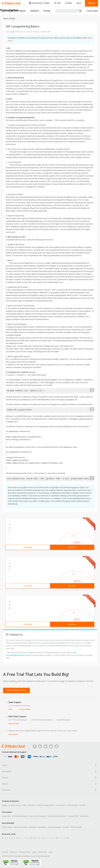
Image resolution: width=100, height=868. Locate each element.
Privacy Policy (25, 852)
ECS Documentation (20, 816)
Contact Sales (92, 11)
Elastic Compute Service (12, 805)
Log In (79, 3)
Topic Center (7, 827)
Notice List (42, 852)
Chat (10, 709)
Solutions (35, 11)
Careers (5, 852)
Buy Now (72, 547)
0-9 (67, 838)
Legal (34, 852)
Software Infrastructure (57, 816)
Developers (42, 827)
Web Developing (55, 827)
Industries (33, 827)
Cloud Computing (20, 827)
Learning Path (73, 816)
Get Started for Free (16, 690)
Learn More (28, 547)
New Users (85, 816)
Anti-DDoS (32, 805)
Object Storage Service (46, 805)
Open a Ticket (14, 723)
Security (82, 805)
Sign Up (92, 3)
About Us (14, 852)
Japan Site (6, 816)
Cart (57, 3)
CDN (24, 805)
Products (21, 11)
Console (68, 3)
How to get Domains (37, 816)
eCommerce (61, 805)
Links (50, 852)
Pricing (47, 11)
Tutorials (66, 827)
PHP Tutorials (76, 827)
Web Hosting (72, 805)
